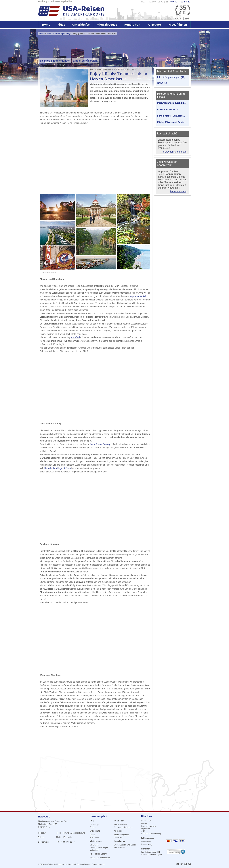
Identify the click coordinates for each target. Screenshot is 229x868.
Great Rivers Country (100, 444)
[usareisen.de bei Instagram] (182, 864)
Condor (93, 827)
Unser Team (146, 821)
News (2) (162, 83)
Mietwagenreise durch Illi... (171, 103)
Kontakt (179, 18)
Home (46, 25)
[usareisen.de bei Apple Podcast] (190, 864)
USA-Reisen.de (50, 864)
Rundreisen (132, 25)
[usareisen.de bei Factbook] (178, 864)
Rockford (75, 337)
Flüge (61, 25)
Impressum (146, 828)
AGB (143, 831)
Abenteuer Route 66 (168, 109)
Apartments (94, 837)
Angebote (154, 25)
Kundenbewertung (149, 826)
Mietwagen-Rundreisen (123, 827)
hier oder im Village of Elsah (57, 468)
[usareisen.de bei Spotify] (186, 864)
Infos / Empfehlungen (63, 34)
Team (187, 18)
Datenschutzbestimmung (151, 834)
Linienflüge (94, 825)
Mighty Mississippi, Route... (172, 122)
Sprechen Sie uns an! (175, 152)
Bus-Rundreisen (121, 825)
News (49, 34)
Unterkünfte (81, 25)
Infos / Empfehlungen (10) (171, 77)
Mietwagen (94, 845)
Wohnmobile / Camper (99, 847)
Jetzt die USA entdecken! (100, 858)
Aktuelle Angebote (121, 835)
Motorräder (94, 850)
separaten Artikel (138, 296)
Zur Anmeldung (178, 192)
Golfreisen (118, 837)
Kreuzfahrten (178, 25)
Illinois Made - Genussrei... (171, 116)
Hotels (92, 835)
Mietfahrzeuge (107, 25)
